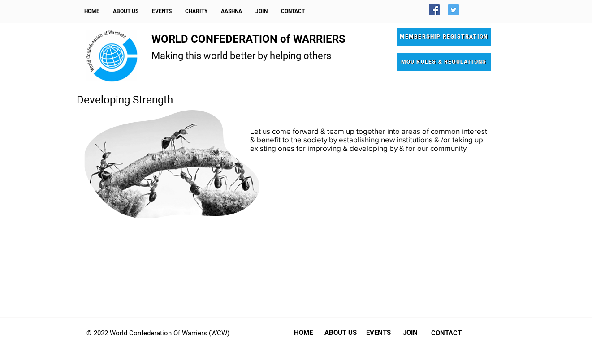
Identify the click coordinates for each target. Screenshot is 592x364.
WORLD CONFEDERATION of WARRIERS (248, 39)
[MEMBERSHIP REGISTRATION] (444, 37)
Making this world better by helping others (241, 56)
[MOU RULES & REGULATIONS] (444, 62)
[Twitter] (454, 10)
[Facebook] (434, 10)
